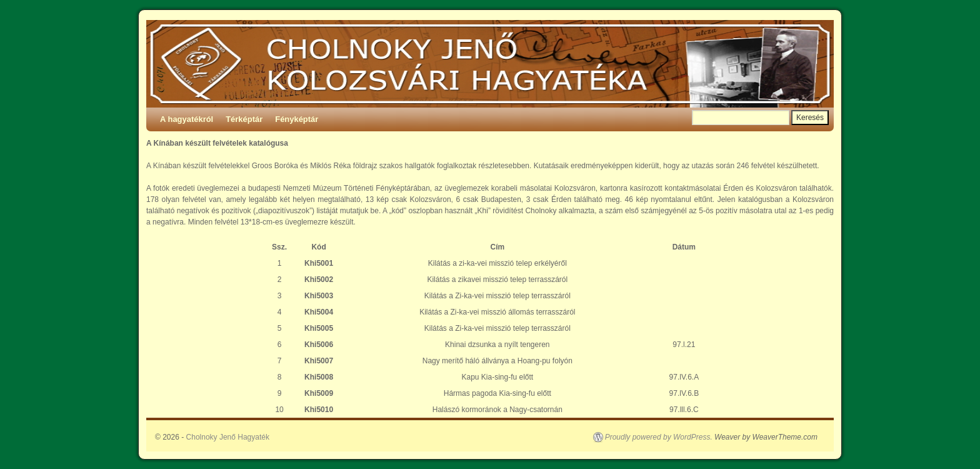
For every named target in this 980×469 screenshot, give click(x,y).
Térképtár (244, 119)
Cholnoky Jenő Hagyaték (228, 437)
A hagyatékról (187, 119)
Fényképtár (297, 119)
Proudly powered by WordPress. (659, 437)
